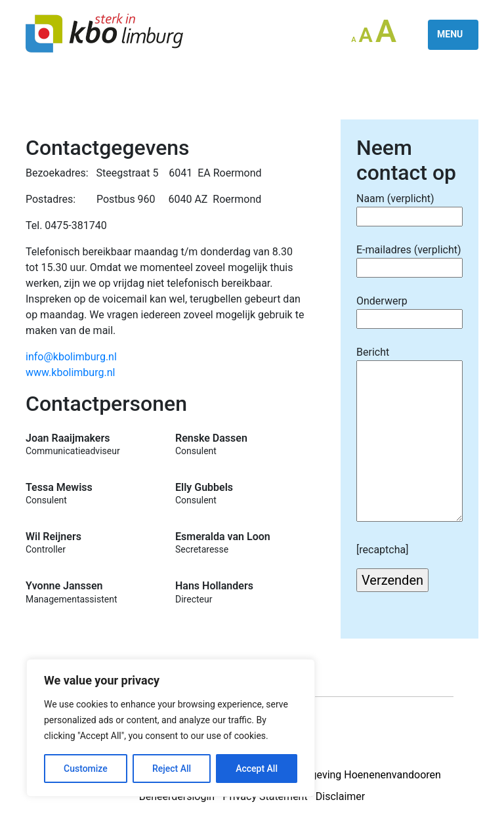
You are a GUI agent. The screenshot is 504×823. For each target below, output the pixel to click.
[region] (171, 728)
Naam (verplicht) (409, 207)
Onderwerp (409, 310)
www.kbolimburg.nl (70, 372)
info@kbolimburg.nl (71, 357)
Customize (86, 769)
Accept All (257, 769)
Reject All (172, 769)
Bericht (409, 435)
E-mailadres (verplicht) (409, 259)
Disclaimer (340, 796)
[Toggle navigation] (453, 35)
